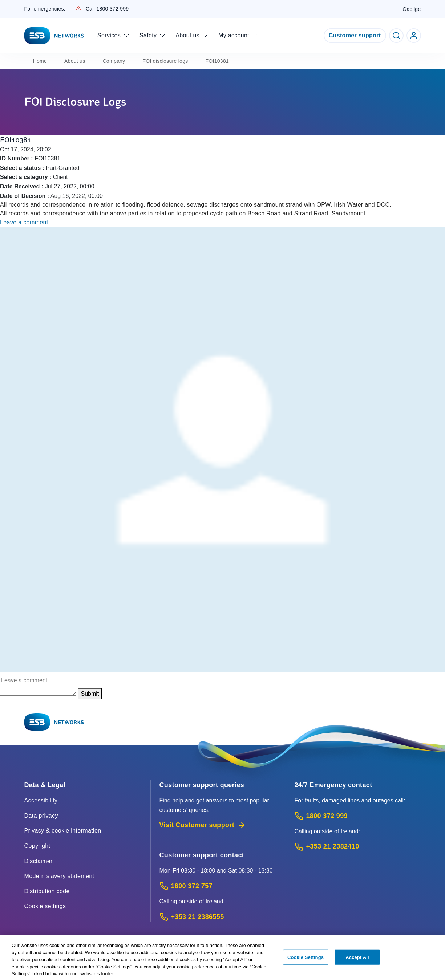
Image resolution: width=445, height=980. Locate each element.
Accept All (357, 960)
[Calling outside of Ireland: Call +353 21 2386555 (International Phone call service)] (218, 917)
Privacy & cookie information (63, 831)
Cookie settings (45, 906)
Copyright (37, 846)
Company (114, 61)
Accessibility (41, 800)
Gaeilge (412, 9)
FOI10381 (217, 61)
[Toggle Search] (396, 36)
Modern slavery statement (59, 876)
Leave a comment (24, 222)
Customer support (355, 35)
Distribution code (47, 891)
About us (75, 61)
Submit (90, 694)
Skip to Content (6, 6)
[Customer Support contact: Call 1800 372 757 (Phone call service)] (218, 886)
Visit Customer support (203, 825)
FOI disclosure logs (165, 61)
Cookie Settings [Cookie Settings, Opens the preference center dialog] (306, 960)
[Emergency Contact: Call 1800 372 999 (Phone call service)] (358, 816)
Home (40, 61)
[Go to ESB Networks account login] (414, 36)
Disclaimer (39, 861)
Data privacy (41, 816)
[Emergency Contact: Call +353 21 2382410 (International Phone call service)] (358, 847)
